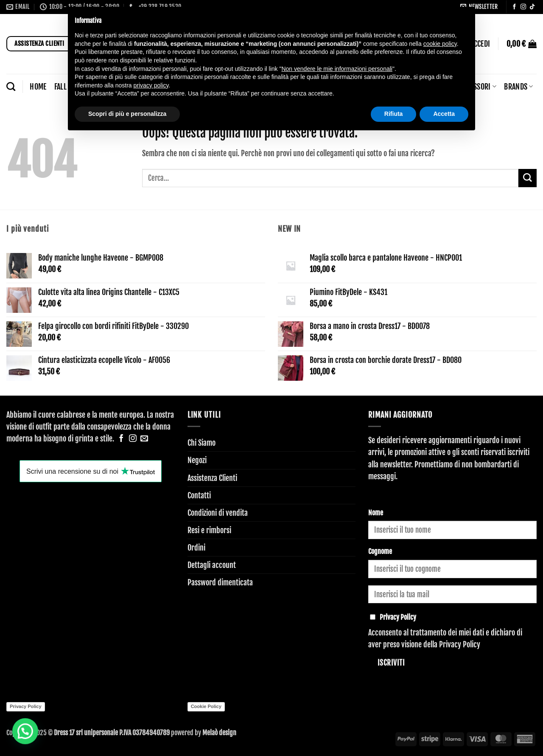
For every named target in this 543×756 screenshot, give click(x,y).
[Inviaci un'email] (144, 439)
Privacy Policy (460, 644)
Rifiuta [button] (394, 114)
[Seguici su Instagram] (523, 7)
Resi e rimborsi (209, 530)
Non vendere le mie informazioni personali (337, 69)
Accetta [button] (444, 114)
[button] (522, 44)
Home (38, 87)
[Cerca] (11, 86)
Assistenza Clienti (212, 478)
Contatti (199, 495)
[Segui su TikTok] (532, 7)
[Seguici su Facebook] (514, 7)
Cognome (380, 551)
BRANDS (519, 87)
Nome (376, 513)
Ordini (196, 548)
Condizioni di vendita (218, 513)
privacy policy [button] (151, 85)
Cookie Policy (206, 706)
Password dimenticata (220, 582)
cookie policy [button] (440, 44)
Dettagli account (212, 565)
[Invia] (528, 178)
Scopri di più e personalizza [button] (127, 114)
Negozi (197, 460)
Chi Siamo (202, 443)
